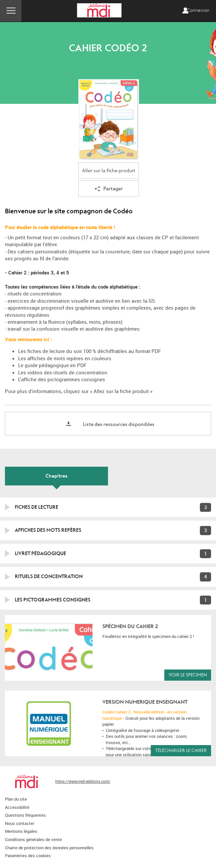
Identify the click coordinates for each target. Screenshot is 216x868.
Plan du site (16, 799)
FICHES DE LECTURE (37, 507)
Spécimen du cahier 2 (130, 626)
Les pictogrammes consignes (53, 600)
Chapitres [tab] (56, 476)
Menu (11, 11)
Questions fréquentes (25, 815)
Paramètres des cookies (28, 856)
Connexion (198, 11)
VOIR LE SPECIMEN (188, 675)
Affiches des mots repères (48, 530)
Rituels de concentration (49, 576)
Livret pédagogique (40, 553)
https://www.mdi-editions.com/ (83, 781)
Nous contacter (20, 823)
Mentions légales (21, 831)
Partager (109, 189)
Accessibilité (17, 807)
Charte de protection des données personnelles (49, 848)
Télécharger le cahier (181, 751)
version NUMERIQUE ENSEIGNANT (145, 702)
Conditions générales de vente (33, 839)
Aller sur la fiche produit (109, 171)
